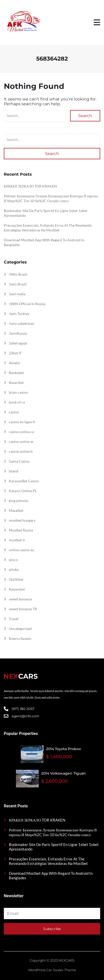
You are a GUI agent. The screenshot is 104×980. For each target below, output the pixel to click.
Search (85, 116)
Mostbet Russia (21, 530)
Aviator (15, 363)
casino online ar (21, 442)
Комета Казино (20, 638)
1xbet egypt (18, 343)
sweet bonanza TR (23, 609)
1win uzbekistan (22, 323)
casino (14, 412)
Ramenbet (17, 589)
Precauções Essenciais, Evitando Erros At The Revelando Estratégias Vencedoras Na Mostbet (48, 861)
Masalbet (16, 510)
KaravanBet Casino (24, 481)
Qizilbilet (16, 579)
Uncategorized (20, 629)
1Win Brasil (18, 274)
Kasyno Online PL (23, 491)
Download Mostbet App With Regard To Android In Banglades (51, 876)
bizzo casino (18, 392)
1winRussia (18, 333)
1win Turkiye (19, 314)
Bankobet (16, 373)
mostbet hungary (22, 520)
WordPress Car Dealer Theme (52, 970)
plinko (14, 570)
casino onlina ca (21, 432)
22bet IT (15, 353)
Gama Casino (19, 461)
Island (14, 471)
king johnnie (18, 501)
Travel (14, 619)
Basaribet (16, 382)
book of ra (17, 402)
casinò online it (21, 451)
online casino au (22, 550)
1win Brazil (18, 284)
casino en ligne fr (22, 422)
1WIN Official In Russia (27, 304)
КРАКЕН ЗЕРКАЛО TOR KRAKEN (30, 186)
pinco (13, 560)
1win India (17, 294)
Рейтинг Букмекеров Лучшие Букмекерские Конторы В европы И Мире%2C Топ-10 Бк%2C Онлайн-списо (53, 832)
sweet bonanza (20, 599)
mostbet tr (17, 540)
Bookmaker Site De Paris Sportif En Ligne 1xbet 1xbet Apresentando (54, 847)
